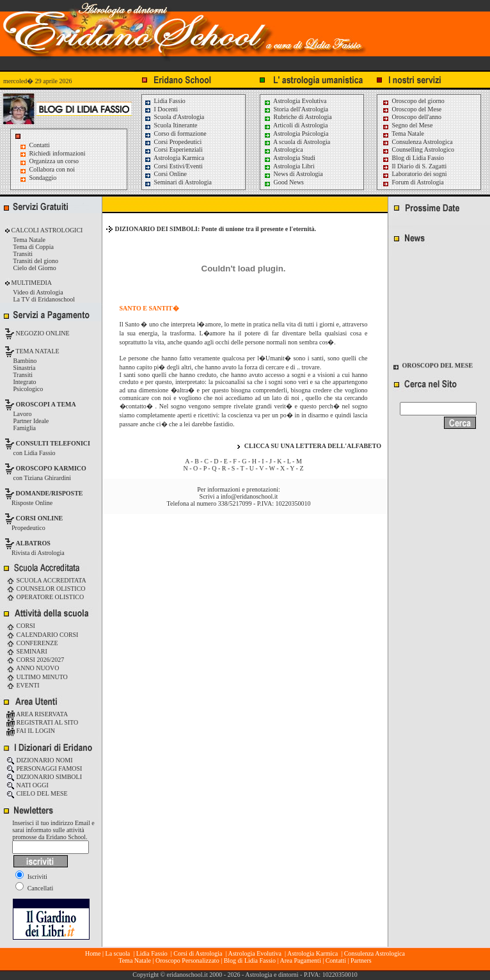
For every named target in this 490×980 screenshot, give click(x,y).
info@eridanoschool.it (249, 496)
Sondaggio (43, 178)
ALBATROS (33, 543)
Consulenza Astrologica (417, 142)
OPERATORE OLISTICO (45, 597)
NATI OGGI (28, 785)
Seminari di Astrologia (178, 182)
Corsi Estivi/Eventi (173, 166)
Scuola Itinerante (171, 125)
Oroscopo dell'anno (417, 117)
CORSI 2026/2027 (35, 660)
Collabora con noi (52, 169)
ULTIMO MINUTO (37, 677)
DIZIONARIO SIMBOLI (44, 777)
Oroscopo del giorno (413, 101)
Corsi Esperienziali (173, 149)
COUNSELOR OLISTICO (46, 589)
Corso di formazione (175, 133)
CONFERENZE (32, 643)
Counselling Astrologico (418, 149)
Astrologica (283, 149)
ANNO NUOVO (33, 668)
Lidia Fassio (165, 101)
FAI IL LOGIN (31, 731)
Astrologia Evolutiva (295, 101)
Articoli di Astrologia (296, 125)
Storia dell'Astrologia (296, 109)
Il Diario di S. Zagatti (414, 166)
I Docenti (161, 109)
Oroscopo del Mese (412, 109)
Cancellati (34, 888)
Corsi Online (165, 174)
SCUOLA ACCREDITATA (46, 580)
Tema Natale (403, 133)
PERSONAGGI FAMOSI (44, 768)
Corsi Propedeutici (173, 142)
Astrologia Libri (289, 166)
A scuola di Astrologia (297, 142)
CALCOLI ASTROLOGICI (46, 230)
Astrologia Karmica (174, 158)
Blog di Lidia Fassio (413, 158)
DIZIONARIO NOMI (40, 760)
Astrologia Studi (289, 158)
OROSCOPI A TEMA (46, 404)
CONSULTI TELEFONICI (53, 443)
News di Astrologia (293, 174)
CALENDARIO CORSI (42, 635)
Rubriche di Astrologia (298, 117)
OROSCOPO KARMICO (51, 468)
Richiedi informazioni (58, 153)
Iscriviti (31, 877)
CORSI (21, 626)
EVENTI (23, 685)
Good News (284, 182)
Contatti (40, 145)
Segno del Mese (407, 125)
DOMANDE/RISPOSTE (50, 493)
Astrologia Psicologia (296, 133)
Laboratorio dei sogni (415, 174)
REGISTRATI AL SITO (42, 722)
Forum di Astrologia (413, 182)
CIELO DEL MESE (37, 793)
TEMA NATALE (37, 351)
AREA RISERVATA (37, 714)
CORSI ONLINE (40, 518)
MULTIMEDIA (31, 283)
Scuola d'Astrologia (174, 117)
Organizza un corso (54, 161)
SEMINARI (27, 651)
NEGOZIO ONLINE (42, 333)
